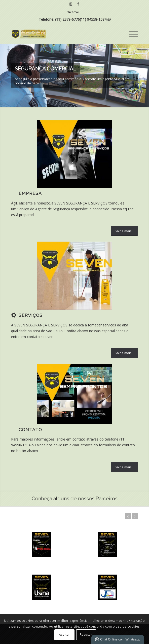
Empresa (30, 193)
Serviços (31, 315)
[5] (74, 154)
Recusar (86, 635)
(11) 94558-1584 (93, 19)
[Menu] (131, 34)
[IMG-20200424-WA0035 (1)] (74, 394)
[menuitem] (73, 12)
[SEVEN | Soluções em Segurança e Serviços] (62, 34)
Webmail (73, 12)
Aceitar (64, 635)
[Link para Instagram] (71, 4)
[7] (74, 276)
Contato (30, 430)
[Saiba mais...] (124, 231)
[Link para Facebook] (78, 4)
